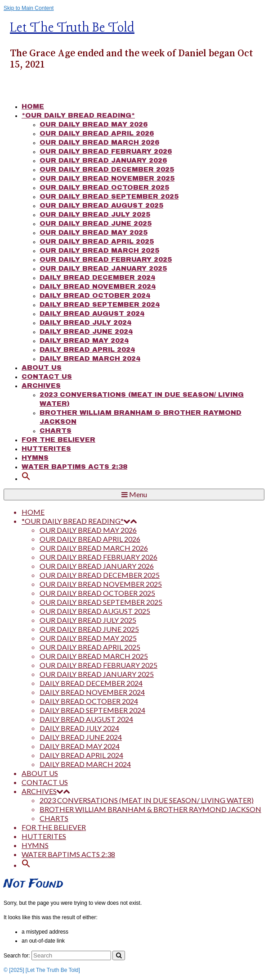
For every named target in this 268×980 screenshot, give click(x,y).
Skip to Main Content (29, 8)
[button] (26, 478)
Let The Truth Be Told (72, 28)
